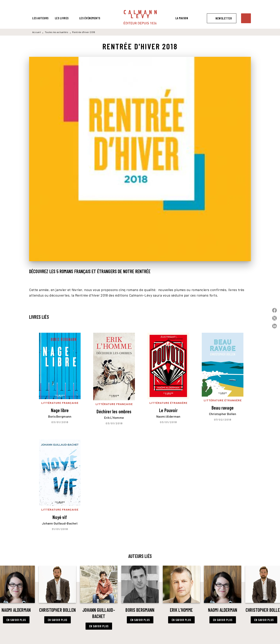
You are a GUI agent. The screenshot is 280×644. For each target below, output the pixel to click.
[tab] (40, 18)
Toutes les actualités (57, 32)
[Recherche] (246, 18)
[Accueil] (140, 17)
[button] (222, 18)
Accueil (36, 32)
